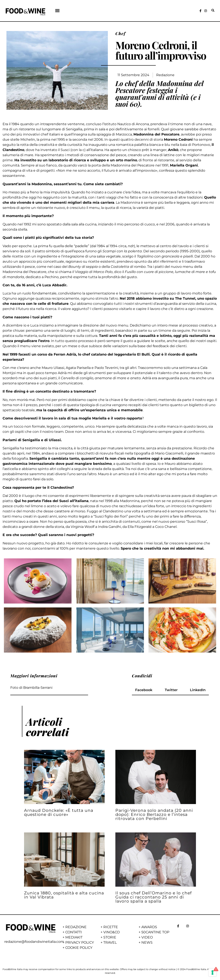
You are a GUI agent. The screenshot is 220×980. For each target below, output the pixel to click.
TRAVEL (110, 942)
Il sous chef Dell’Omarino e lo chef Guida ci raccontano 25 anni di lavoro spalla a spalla (154, 897)
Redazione (165, 75)
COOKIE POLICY (79, 948)
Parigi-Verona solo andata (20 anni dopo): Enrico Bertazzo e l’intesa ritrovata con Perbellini (154, 814)
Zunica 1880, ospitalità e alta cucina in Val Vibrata (64, 895)
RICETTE (111, 927)
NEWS (147, 942)
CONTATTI (74, 932)
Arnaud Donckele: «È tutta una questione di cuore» (59, 812)
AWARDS (149, 927)
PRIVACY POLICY (80, 942)
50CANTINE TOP (155, 932)
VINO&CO (112, 932)
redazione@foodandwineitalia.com (34, 942)
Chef (121, 33)
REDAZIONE (76, 927)
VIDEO (147, 937)
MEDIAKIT (74, 937)
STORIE (110, 937)
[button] (57, 10)
